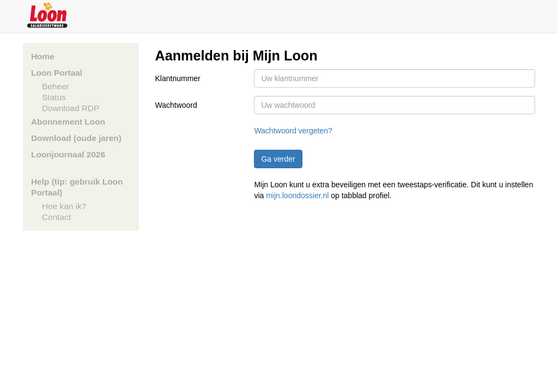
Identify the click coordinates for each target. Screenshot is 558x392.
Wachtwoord (176, 105)
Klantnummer (178, 78)
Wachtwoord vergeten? (293, 131)
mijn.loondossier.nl (297, 195)
